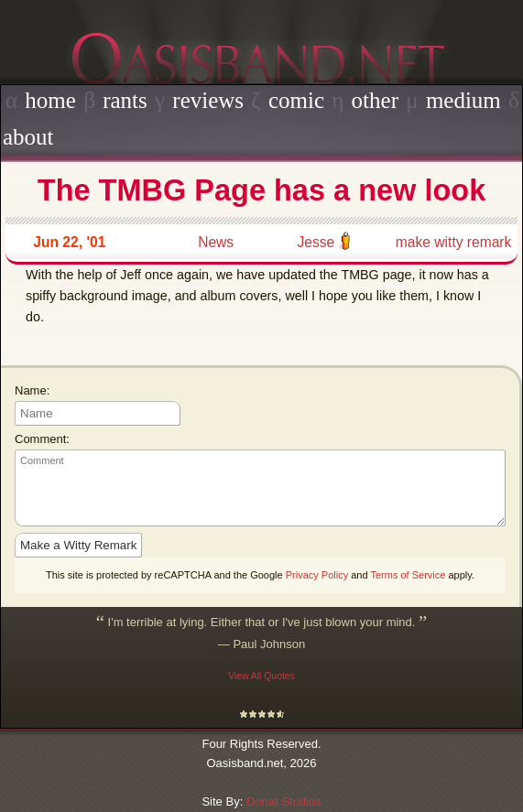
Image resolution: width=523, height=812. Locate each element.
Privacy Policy (317, 575)
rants (125, 100)
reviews (208, 100)
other (375, 100)
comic (296, 100)
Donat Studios (284, 801)
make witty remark (454, 242)
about (28, 137)
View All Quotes (261, 676)
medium (463, 100)
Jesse (316, 242)
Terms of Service (408, 575)
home (50, 100)
